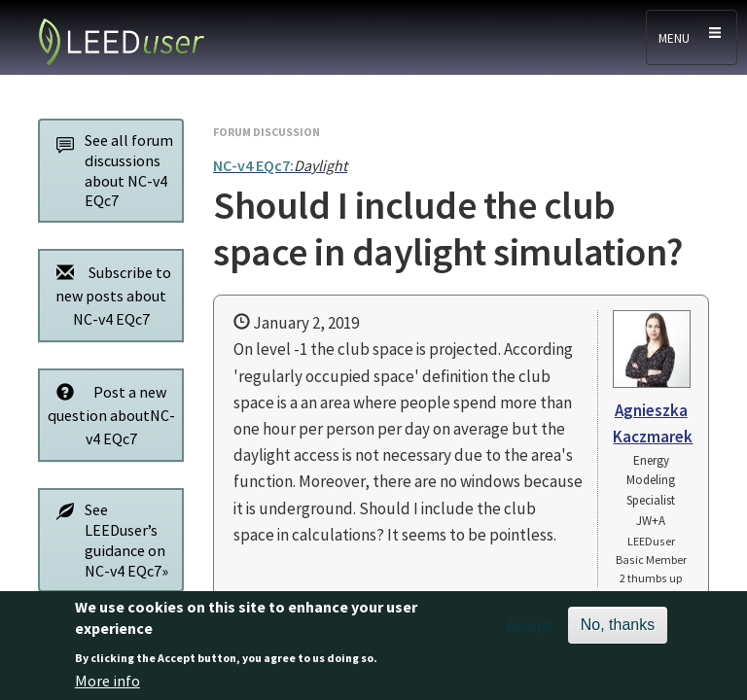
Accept (530, 634)
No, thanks (618, 633)
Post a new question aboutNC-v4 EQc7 (110, 415)
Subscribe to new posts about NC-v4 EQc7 (108, 295)
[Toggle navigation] (692, 37)
